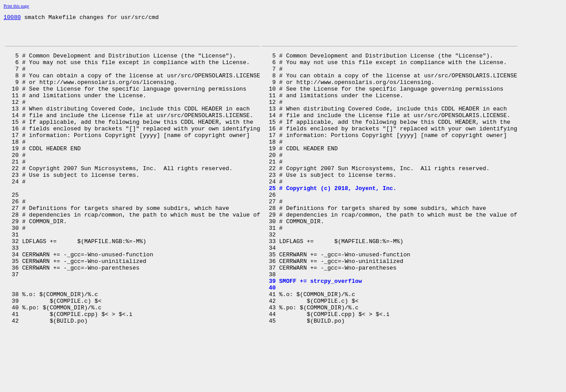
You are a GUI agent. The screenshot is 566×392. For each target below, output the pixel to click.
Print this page (16, 6)
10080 (12, 18)
